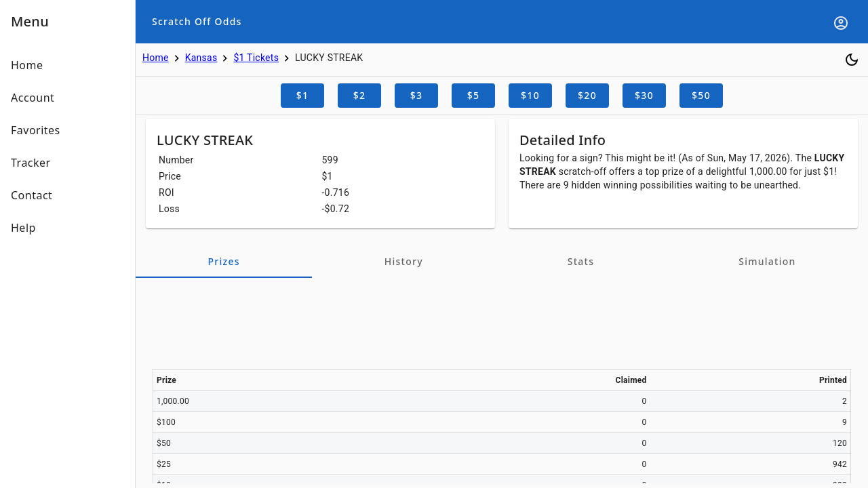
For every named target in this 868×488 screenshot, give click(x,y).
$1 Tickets (256, 58)
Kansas (201, 58)
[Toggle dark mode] (852, 60)
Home (156, 58)
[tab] (224, 262)
